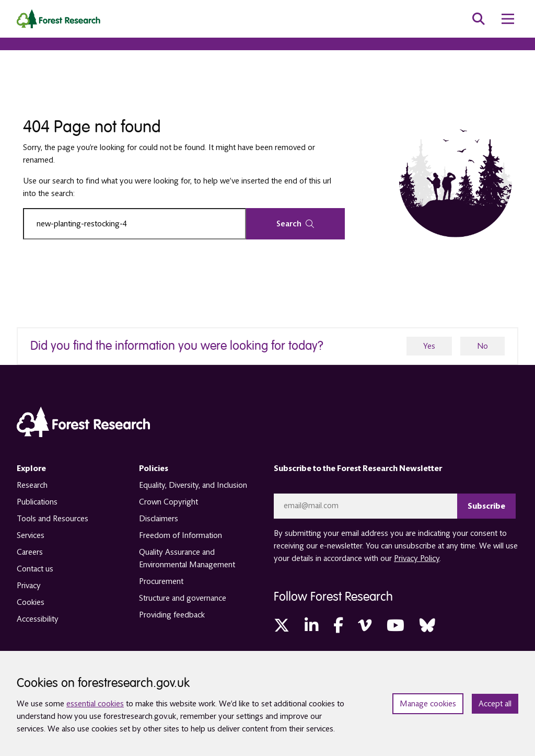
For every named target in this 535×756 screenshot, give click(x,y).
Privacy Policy (417, 558)
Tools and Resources (53, 519)
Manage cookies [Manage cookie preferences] (428, 704)
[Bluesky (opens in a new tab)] (427, 626)
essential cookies (95, 704)
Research (32, 485)
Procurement (161, 581)
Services (31, 535)
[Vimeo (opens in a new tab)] (365, 626)
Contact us (35, 569)
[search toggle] (479, 19)
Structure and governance (183, 598)
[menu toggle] (508, 19)
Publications (37, 502)
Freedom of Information (181, 535)
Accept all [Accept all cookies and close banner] (495, 704)
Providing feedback (172, 615)
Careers (30, 552)
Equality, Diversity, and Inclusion (193, 485)
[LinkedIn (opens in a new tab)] (311, 626)
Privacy (29, 586)
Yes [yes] (429, 346)
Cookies (31, 602)
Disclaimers (159, 519)
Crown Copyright (168, 502)
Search (295, 224)
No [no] (482, 346)
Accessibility (38, 619)
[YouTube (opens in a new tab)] (396, 626)
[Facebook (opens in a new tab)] (338, 626)
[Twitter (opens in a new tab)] (282, 626)
